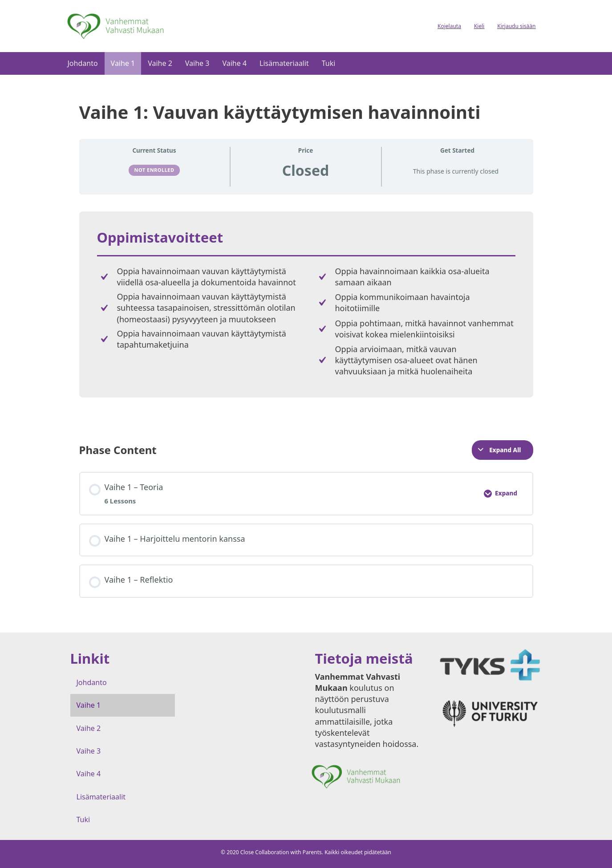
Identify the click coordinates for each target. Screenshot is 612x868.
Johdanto (83, 63)
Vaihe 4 (234, 63)
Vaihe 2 (160, 63)
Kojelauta (449, 26)
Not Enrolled (154, 170)
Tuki (329, 63)
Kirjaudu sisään (516, 26)
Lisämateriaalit (284, 63)
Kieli (479, 26)
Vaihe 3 (197, 63)
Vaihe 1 (123, 63)
